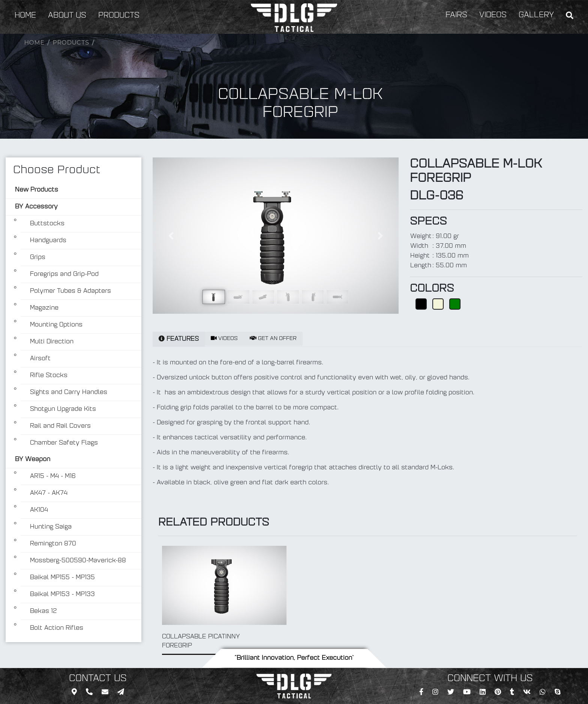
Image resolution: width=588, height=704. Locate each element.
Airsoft (40, 359)
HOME (25, 16)
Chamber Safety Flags (64, 443)
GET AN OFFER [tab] (273, 339)
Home (34, 43)
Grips (38, 258)
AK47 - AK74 (49, 493)
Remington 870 (53, 544)
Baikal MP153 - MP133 (62, 595)
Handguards (48, 241)
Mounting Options (56, 325)
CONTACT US (98, 679)
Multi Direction (52, 342)
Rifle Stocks (49, 376)
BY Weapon (33, 460)
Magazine (44, 308)
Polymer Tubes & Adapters (70, 291)
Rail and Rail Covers (60, 426)
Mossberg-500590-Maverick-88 (78, 561)
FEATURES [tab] (179, 339)
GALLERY (536, 15)
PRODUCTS (119, 16)
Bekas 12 (43, 611)
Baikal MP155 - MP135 (62, 578)
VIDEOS (493, 15)
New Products (37, 190)
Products (71, 43)
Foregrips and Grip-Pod (64, 274)
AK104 (39, 510)
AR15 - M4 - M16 (53, 476)
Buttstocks (47, 224)
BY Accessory (36, 207)
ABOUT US (67, 16)
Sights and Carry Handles (69, 392)
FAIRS (456, 15)
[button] (171, 236)
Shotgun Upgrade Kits (63, 409)
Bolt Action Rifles (57, 628)
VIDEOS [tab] (224, 339)
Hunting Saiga (51, 527)
